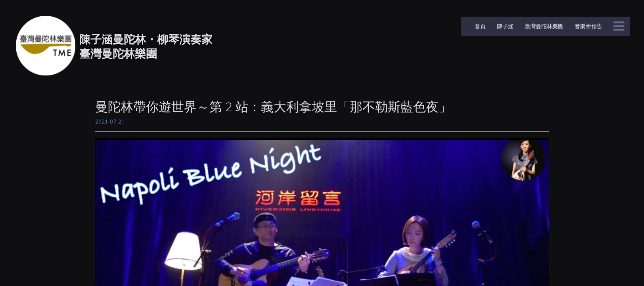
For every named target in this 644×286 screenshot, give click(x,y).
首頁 (479, 26)
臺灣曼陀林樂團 (543, 26)
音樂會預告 (588, 26)
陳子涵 (504, 26)
